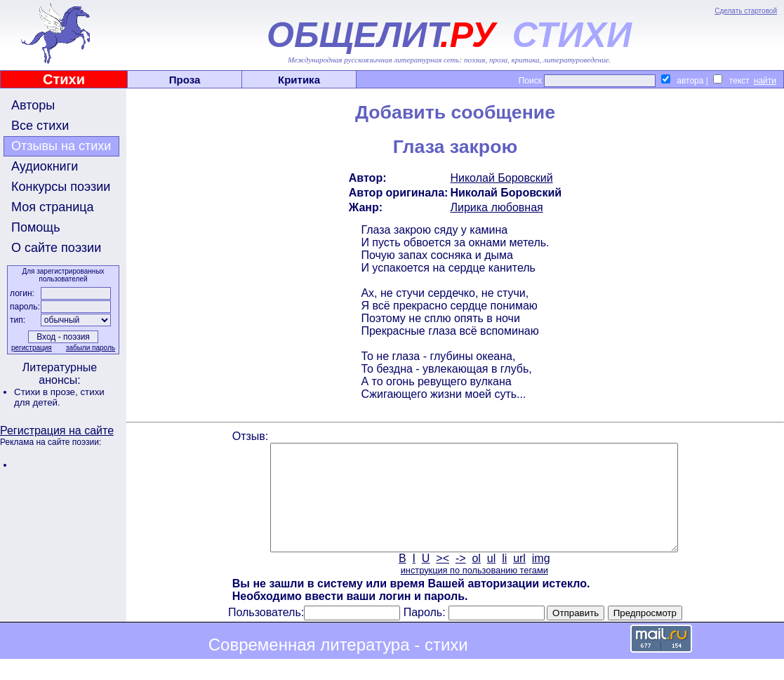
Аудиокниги (45, 166)
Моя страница (53, 207)
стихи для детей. (59, 397)
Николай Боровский (501, 178)
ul (491, 579)
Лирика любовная (496, 207)
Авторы (33, 105)
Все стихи (40, 126)
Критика (299, 80)
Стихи (64, 79)
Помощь (36, 227)
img (541, 579)
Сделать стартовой (746, 11)
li (504, 579)
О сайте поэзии (56, 248)
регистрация (32, 348)
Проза (185, 80)
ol (476, 579)
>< (443, 579)
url (519, 579)
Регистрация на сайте (57, 431)
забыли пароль (91, 348)
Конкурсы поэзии (61, 187)
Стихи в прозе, (47, 392)
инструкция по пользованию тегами (474, 591)
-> (461, 579)
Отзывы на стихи (61, 146)
